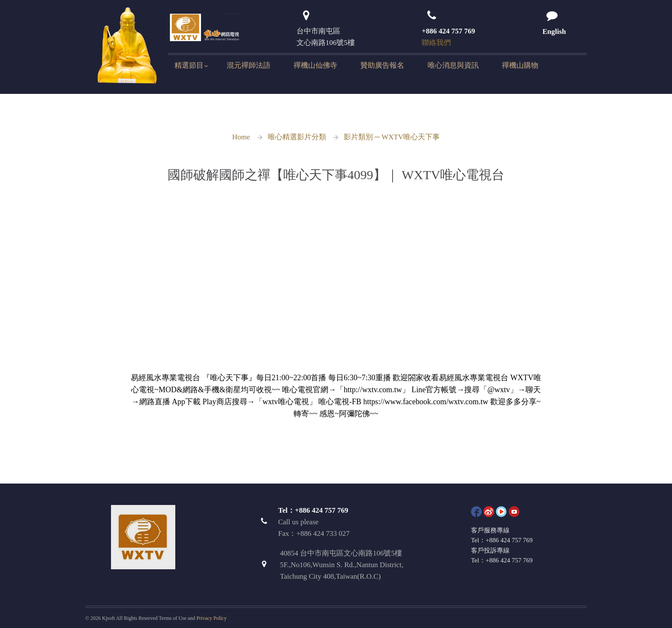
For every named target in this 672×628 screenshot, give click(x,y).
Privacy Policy (211, 618)
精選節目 (189, 65)
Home (241, 137)
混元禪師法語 (249, 65)
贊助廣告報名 (382, 65)
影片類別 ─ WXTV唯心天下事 (392, 137)
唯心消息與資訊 (453, 65)
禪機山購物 (520, 65)
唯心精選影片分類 (297, 137)
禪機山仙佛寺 (315, 65)
